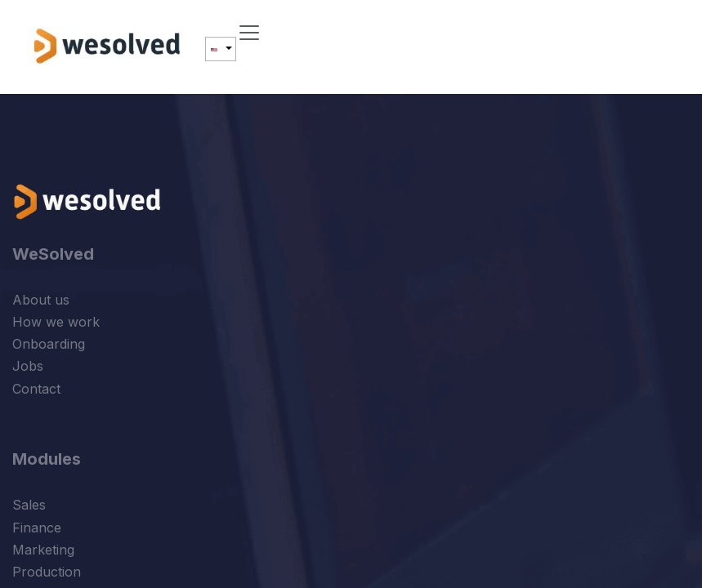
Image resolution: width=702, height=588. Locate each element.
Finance (37, 528)
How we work (56, 322)
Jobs (28, 366)
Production (47, 572)
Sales (29, 505)
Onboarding (49, 344)
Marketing (43, 550)
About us (41, 300)
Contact (36, 389)
